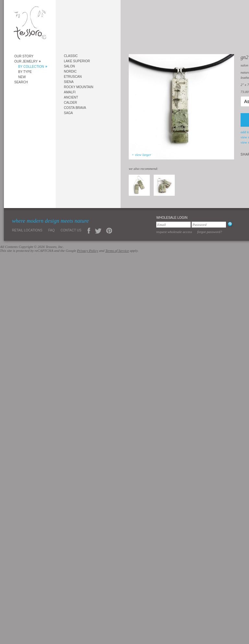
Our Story (24, 56)
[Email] (173, 225)
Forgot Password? (210, 232)
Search (21, 82)
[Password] (209, 225)
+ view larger (141, 155)
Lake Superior (77, 61)
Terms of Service (117, 251)
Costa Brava (75, 108)
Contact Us (71, 230)
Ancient (71, 97)
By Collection (31, 67)
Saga (68, 113)
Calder (71, 103)
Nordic (70, 71)
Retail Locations (27, 230)
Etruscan (73, 77)
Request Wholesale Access (174, 232)
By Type (25, 72)
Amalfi (70, 92)
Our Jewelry (26, 61)
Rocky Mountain (79, 87)
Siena (69, 82)
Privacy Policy (88, 251)
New (22, 77)
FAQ (52, 230)
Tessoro (30, 25)
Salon (69, 66)
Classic (71, 56)
